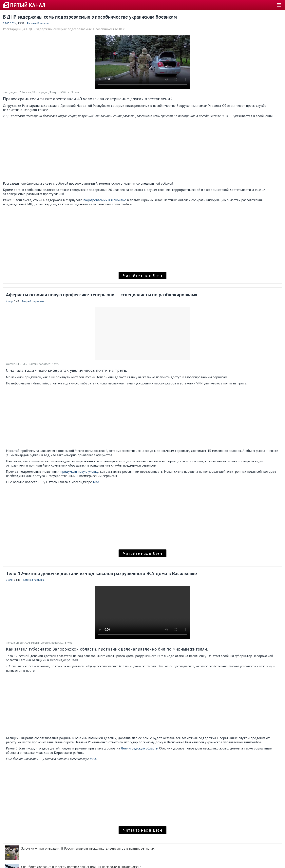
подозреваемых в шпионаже (105, 200)
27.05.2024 (10, 23)
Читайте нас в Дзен (142, 275)
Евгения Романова (38, 23)
